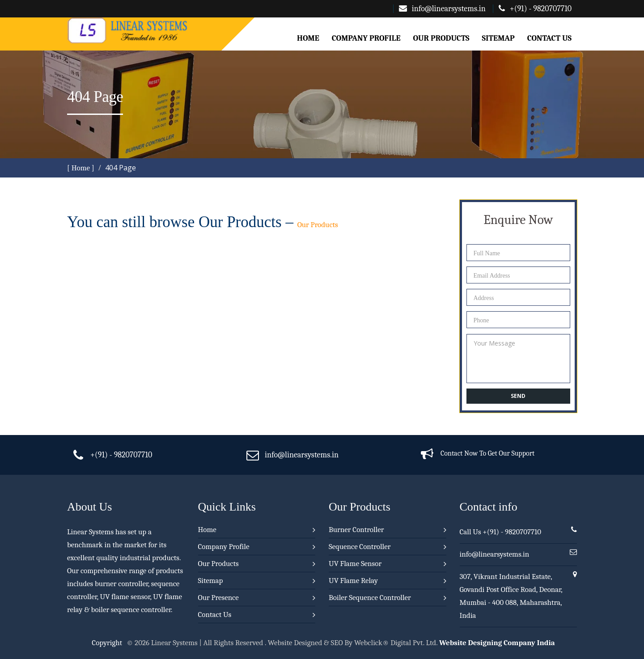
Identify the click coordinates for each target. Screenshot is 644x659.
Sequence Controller (360, 547)
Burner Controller (356, 530)
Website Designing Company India (497, 643)
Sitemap (498, 38)
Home (308, 38)
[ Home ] (81, 168)
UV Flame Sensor (355, 564)
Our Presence (218, 598)
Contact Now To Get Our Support (487, 453)
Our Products (441, 38)
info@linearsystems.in (442, 9)
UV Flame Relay (353, 581)
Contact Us (549, 38)
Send (518, 396)
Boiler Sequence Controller (370, 598)
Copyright (107, 643)
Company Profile (366, 38)
